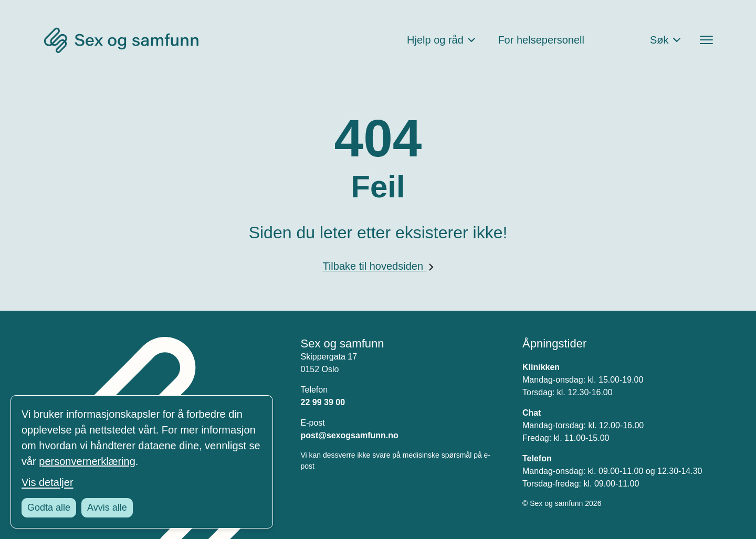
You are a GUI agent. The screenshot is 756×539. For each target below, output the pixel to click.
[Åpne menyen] (706, 40)
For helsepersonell (541, 40)
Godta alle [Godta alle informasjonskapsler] (49, 508)
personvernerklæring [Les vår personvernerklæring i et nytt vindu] (87, 461)
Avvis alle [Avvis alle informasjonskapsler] (107, 508)
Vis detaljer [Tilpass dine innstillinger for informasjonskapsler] (48, 482)
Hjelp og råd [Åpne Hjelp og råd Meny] (435, 40)
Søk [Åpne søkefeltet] (659, 40)
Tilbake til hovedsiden (378, 266)
